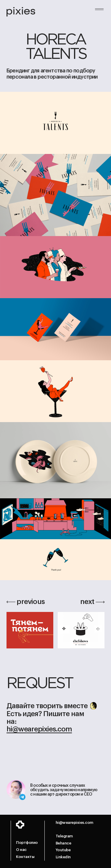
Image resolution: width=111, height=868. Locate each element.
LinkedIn (63, 857)
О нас (21, 850)
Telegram (64, 836)
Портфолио (27, 843)
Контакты (25, 857)
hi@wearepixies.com (39, 729)
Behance (63, 843)
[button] (99, 13)
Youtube (63, 850)
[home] (21, 12)
